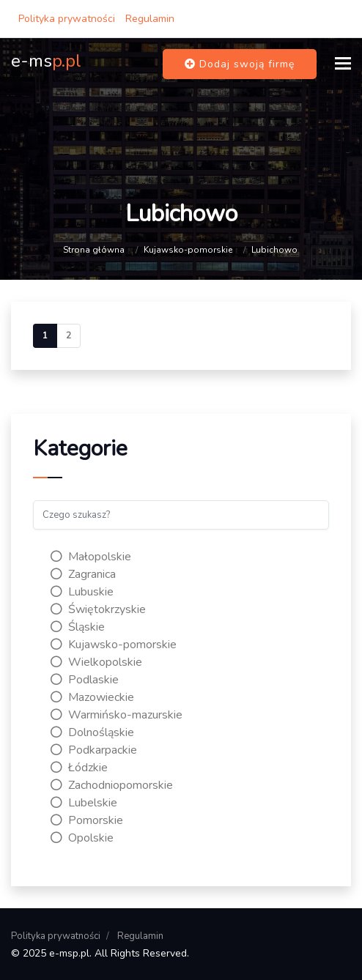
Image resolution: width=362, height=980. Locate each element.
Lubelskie (84, 803)
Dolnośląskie (92, 732)
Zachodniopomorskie (112, 785)
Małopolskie (91, 557)
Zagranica (83, 574)
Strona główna (94, 250)
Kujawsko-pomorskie (188, 250)
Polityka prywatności (67, 19)
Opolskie (82, 838)
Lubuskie (82, 592)
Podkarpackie (94, 750)
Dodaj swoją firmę (240, 64)
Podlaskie (85, 680)
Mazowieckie (92, 697)
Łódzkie (79, 768)
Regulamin (150, 19)
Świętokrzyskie (98, 609)
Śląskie (78, 627)
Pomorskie (87, 820)
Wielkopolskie (96, 662)
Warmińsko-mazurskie (117, 715)
